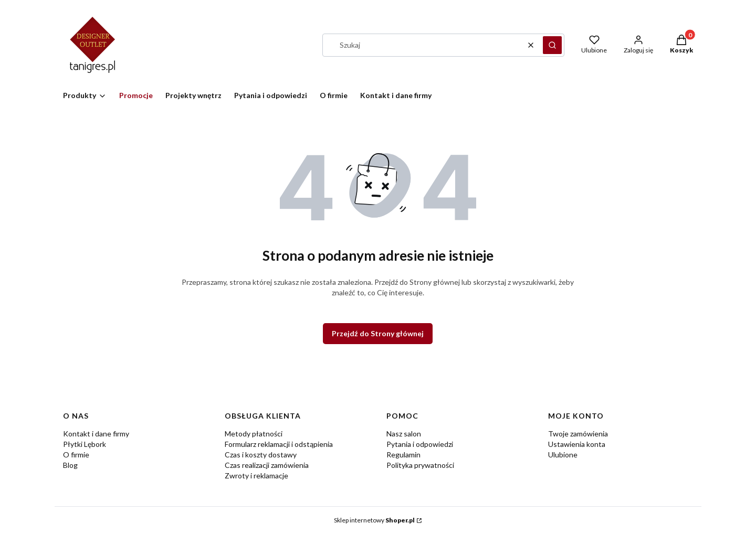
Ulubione (563, 455)
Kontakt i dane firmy (96, 434)
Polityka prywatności (420, 465)
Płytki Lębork (85, 444)
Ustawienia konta (577, 444)
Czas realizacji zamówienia (267, 465)
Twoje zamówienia (578, 434)
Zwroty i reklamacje (256, 476)
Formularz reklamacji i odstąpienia (279, 444)
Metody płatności (254, 434)
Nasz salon (404, 434)
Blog (70, 465)
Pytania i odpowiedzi (420, 444)
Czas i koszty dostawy (261, 455)
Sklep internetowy (374, 520)
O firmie (76, 455)
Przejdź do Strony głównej (378, 333)
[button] (552, 45)
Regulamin (403, 455)
